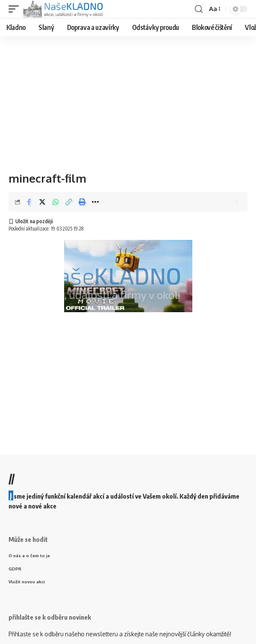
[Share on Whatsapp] (56, 202)
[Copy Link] (69, 202)
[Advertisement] (128, 100)
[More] (95, 202)
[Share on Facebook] (29, 202)
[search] (199, 9)
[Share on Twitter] (42, 202)
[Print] (82, 202)
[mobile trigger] (16, 9)
